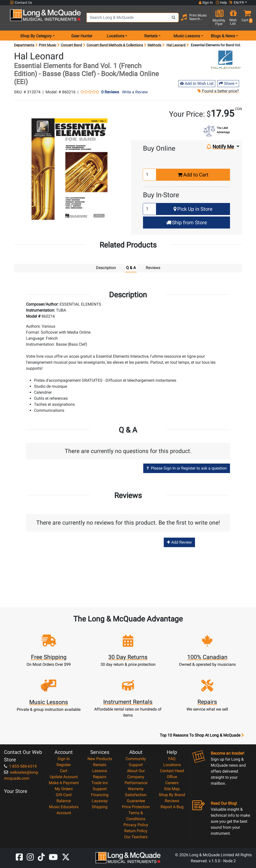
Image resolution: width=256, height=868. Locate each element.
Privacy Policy (136, 825)
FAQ (172, 758)
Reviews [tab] (153, 268)
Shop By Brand (172, 795)
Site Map (172, 789)
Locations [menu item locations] (115, 36)
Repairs (100, 777)
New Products (100, 758)
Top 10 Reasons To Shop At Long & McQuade (202, 735)
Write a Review (135, 92)
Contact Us (21, 3)
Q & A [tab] (131, 268)
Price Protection (136, 807)
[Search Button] (174, 18)
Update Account (64, 777)
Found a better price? (218, 91)
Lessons (100, 771)
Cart (64, 771)
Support (100, 789)
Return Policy (136, 831)
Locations (172, 765)
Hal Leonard (176, 45)
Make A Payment (64, 783)
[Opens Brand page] (226, 60)
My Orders (64, 789)
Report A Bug (172, 807)
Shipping (100, 807)
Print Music (47, 45)
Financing (100, 795)
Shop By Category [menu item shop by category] (36, 36)
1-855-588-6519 (20, 766)
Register (64, 765)
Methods (154, 45)
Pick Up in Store (193, 209)
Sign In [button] (206, 3)
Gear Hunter (82, 36)
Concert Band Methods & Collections (115, 45)
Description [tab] (106, 268)
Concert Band (71, 45)
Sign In (64, 758)
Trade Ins (100, 783)
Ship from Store (187, 223)
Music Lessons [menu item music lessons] (187, 36)
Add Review (179, 542)
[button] (246, 18)
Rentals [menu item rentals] (151, 36)
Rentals (100, 765)
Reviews (172, 801)
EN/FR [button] (236, 3)
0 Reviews (110, 92)
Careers (172, 783)
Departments (24, 45)
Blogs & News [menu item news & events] (223, 36)
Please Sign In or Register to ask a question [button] (187, 468)
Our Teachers (136, 837)
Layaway (100, 801)
